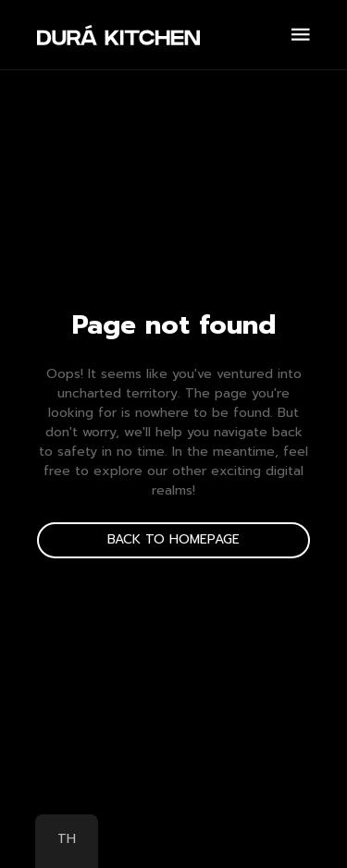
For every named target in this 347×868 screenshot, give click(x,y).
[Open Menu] (301, 34)
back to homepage (173, 539)
